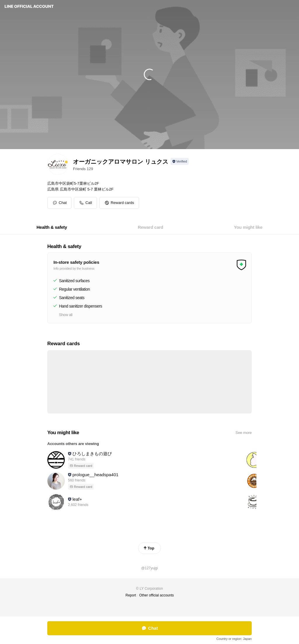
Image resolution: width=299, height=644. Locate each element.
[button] (119, 203)
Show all (66, 315)
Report (131, 595)
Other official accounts (157, 595)
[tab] (52, 227)
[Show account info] (180, 161)
